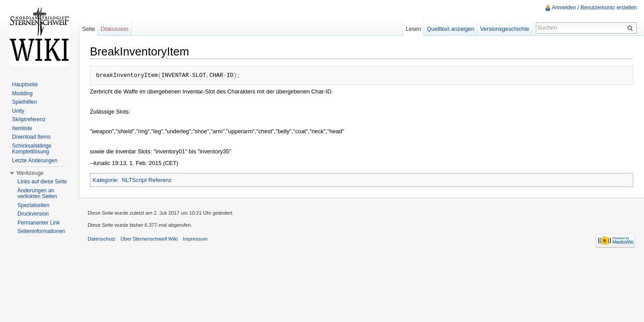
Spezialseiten (33, 205)
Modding (22, 93)
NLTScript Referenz (146, 180)
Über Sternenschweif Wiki (149, 239)
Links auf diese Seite (42, 182)
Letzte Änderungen (35, 161)
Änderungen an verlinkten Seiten (37, 194)
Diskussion (114, 29)
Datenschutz (102, 239)
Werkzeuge (30, 173)
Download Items (31, 137)
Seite (88, 29)
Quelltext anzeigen (451, 29)
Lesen (413, 29)
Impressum (195, 239)
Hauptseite (25, 85)
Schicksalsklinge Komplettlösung (32, 149)
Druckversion (33, 214)
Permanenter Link (39, 223)
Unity (18, 111)
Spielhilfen (24, 102)
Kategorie (105, 180)
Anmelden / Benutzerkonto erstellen (594, 8)
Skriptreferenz (29, 119)
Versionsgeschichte (504, 29)
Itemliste (22, 128)
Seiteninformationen (41, 231)
